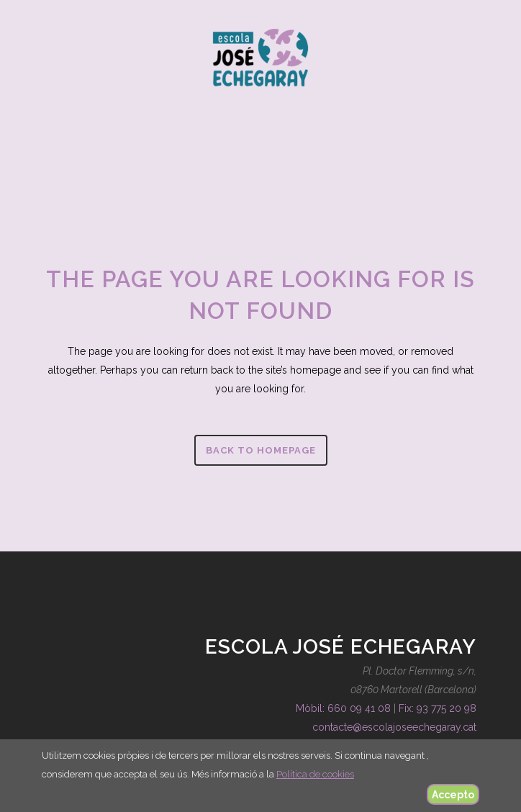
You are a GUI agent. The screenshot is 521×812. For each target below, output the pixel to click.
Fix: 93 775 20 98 (438, 708)
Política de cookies (315, 774)
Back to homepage (261, 450)
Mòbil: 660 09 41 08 (343, 708)
